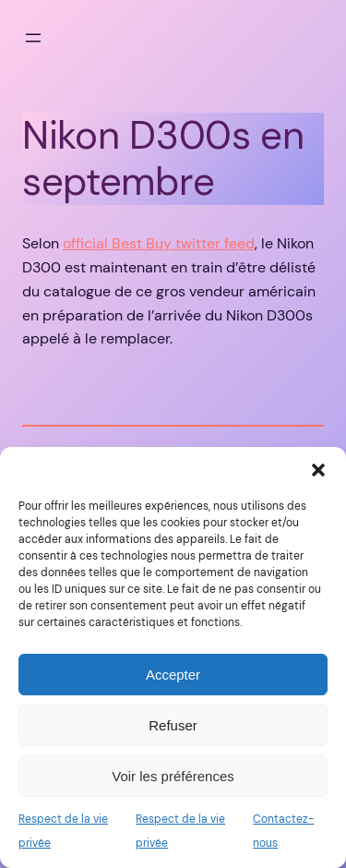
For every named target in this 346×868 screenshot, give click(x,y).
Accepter (173, 675)
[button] (318, 470)
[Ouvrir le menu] (33, 38)
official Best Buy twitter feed (159, 243)
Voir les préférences (173, 776)
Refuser (173, 725)
